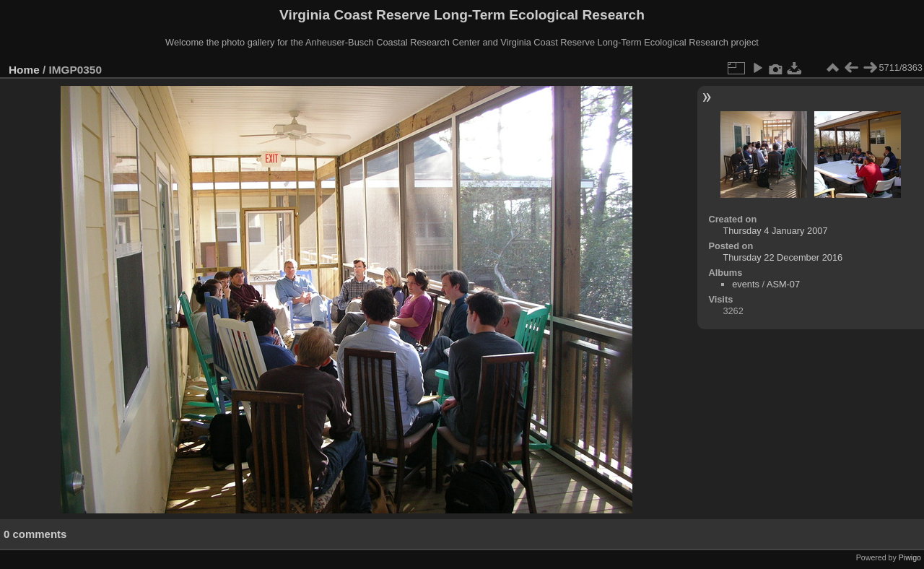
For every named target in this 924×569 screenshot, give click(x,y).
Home (24, 70)
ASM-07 (783, 284)
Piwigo (910, 557)
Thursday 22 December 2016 (783, 257)
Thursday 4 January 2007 (775, 231)
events (746, 284)
